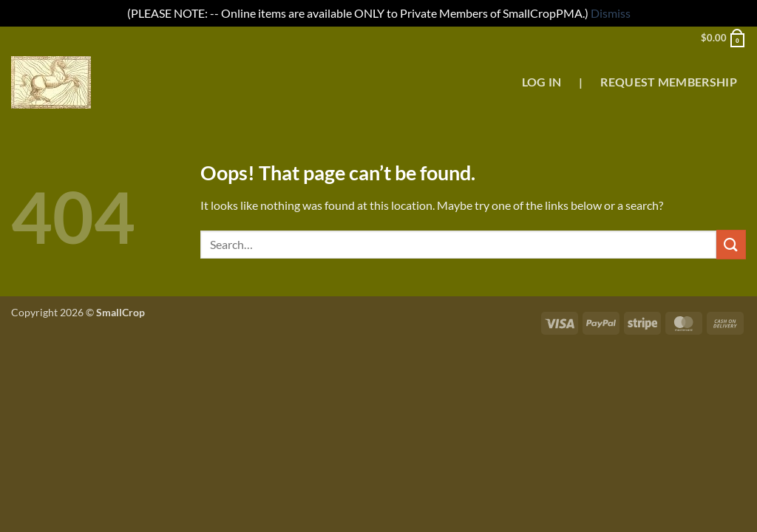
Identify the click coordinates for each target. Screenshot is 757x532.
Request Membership (669, 82)
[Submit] (731, 244)
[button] (723, 38)
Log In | (552, 82)
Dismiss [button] (611, 13)
